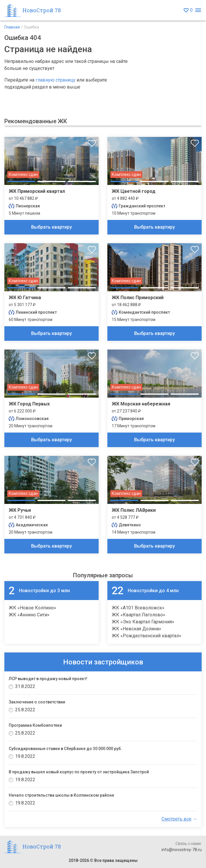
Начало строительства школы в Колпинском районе (61, 795)
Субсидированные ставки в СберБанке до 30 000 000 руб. (65, 749)
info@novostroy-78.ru (182, 850)
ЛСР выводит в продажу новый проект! (48, 679)
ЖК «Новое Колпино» (32, 608)
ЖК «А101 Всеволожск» (138, 608)
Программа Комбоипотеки (35, 725)
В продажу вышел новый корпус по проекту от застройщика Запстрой (79, 772)
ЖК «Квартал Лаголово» (138, 615)
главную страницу (55, 80)
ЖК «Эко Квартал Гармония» (143, 622)
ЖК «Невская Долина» (136, 629)
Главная (12, 27)
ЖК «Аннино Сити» (29, 615)
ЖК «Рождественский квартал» (146, 636)
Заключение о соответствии (37, 702)
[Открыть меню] (198, 10)
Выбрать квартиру (51, 227)
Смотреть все (176, 819)
